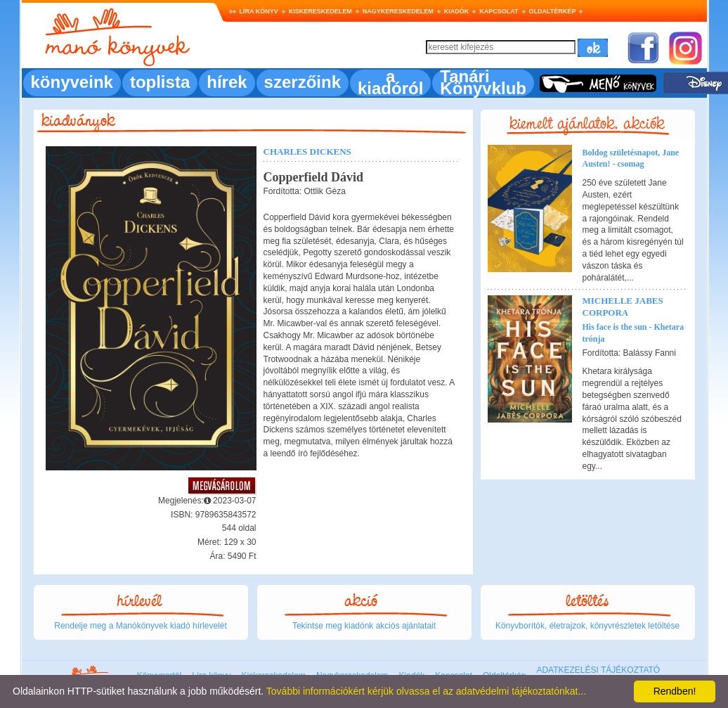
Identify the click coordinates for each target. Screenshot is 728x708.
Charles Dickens (307, 152)
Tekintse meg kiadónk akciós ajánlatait (364, 626)
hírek (227, 82)
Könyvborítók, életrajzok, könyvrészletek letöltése (587, 626)
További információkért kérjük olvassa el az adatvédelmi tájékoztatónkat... (426, 691)
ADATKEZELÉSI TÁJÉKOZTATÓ (598, 670)
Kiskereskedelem (320, 11)
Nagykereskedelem (398, 11)
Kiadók (457, 11)
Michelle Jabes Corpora (623, 307)
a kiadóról (390, 82)
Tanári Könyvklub (483, 82)
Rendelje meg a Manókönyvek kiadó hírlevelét (140, 626)
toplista (160, 82)
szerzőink (303, 82)
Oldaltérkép (553, 11)
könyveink (72, 82)
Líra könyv (259, 11)
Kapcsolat (499, 11)
